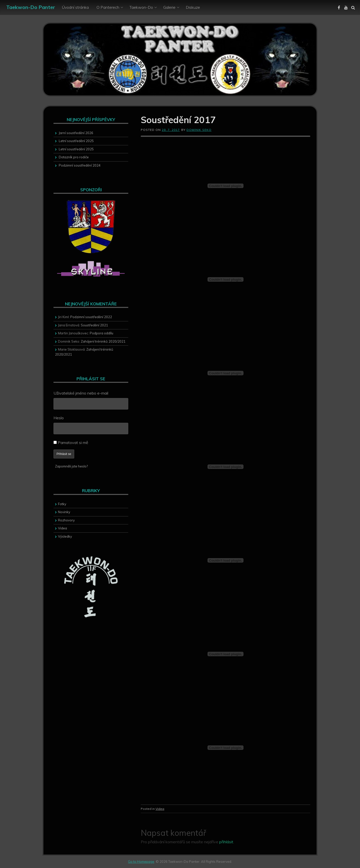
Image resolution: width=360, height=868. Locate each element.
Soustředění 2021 (94, 325)
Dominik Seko (199, 130)
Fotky (62, 504)
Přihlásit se (64, 454)
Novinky (64, 512)
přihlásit (226, 842)
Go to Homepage (141, 862)
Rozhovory (66, 520)
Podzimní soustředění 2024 (80, 165)
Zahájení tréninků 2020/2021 (103, 341)
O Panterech (108, 7)
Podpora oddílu (101, 333)
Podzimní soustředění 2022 (91, 317)
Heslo (59, 418)
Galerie (169, 7)
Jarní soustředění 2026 (76, 133)
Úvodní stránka (75, 7)
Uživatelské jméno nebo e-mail (81, 393)
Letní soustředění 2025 (76, 141)
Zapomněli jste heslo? (71, 466)
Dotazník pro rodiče (74, 157)
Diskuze (193, 7)
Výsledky (65, 536)
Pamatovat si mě (73, 442)
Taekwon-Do (141, 7)
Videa (160, 809)
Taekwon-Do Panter (31, 7)
